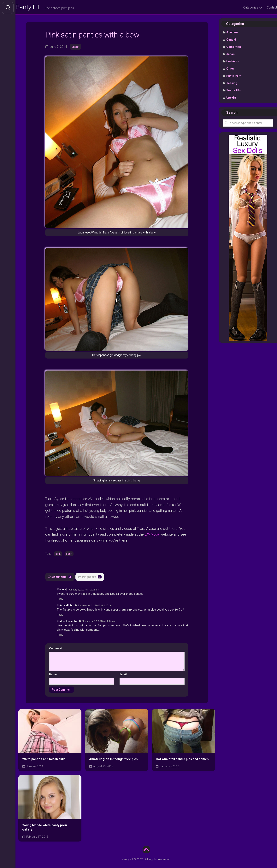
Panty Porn (234, 77)
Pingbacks (91, 577)
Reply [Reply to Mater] (60, 599)
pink (58, 554)
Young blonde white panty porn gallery (45, 828)
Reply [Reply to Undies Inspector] (60, 635)
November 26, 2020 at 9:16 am (99, 622)
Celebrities (234, 48)
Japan (76, 48)
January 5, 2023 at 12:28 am (84, 590)
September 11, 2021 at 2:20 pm (95, 606)
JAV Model (154, 535)
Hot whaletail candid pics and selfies (182, 760)
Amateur (232, 34)
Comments (60, 577)
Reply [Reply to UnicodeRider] (60, 615)
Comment (56, 649)
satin (69, 554)
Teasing (232, 84)
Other (230, 70)
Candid (231, 41)
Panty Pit (37, 8)
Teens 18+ (233, 92)
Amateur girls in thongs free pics (113, 760)
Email (123, 675)
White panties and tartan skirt (44, 760)
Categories (243, 7)
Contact (264, 7)
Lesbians (233, 63)
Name (53, 675)
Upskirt (231, 99)
